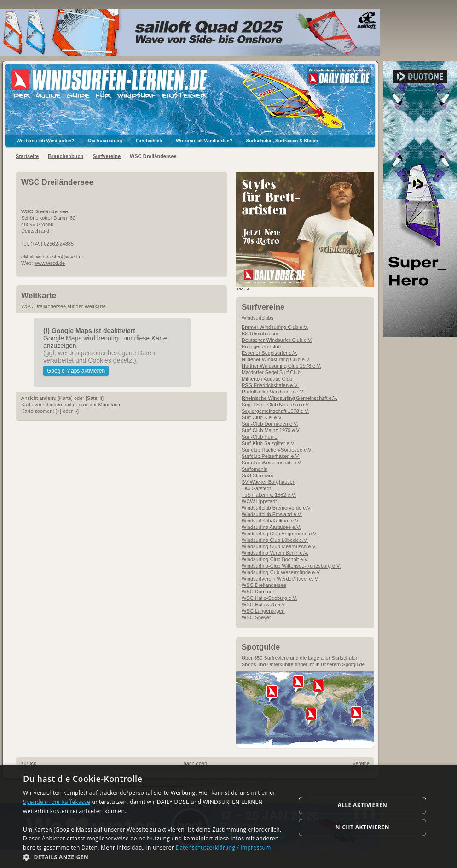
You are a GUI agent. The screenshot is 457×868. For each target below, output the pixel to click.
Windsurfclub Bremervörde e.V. (277, 508)
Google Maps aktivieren (76, 371)
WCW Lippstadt (259, 501)
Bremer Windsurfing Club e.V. (275, 327)
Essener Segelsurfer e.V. (269, 353)
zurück (29, 763)
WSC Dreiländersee (264, 585)
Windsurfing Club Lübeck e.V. (275, 540)
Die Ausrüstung (105, 141)
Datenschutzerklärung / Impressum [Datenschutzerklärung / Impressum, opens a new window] (223, 847)
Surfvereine (107, 156)
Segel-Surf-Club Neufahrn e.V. (276, 405)
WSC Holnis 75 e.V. (264, 604)
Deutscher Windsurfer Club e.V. (277, 340)
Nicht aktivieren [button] (362, 827)
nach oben (195, 763)
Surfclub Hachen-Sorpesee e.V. (277, 450)
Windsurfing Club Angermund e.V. (280, 534)
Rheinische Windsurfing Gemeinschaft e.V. (289, 398)
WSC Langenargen (263, 611)
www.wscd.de (50, 263)
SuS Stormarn (257, 475)
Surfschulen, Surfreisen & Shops (282, 141)
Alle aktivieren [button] (362, 805)
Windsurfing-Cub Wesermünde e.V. (281, 572)
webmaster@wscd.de (60, 257)
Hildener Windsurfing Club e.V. (276, 359)
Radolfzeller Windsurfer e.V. (273, 392)
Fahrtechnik (149, 141)
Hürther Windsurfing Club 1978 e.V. (281, 366)
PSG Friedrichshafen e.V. (270, 385)
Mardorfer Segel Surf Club (271, 372)
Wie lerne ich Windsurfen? (45, 141)
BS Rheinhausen (261, 334)
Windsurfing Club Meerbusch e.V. (279, 546)
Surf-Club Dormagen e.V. (270, 424)
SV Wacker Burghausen (269, 482)
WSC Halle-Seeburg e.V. (269, 598)
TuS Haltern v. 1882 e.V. (269, 495)
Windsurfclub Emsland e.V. (272, 514)
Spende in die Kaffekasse (57, 802)
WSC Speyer (256, 617)
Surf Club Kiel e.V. (262, 417)
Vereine (361, 763)
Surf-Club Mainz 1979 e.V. (271, 430)
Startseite (27, 156)
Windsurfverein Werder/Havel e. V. (280, 579)
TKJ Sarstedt (256, 488)
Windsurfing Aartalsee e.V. (271, 527)
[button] (155, 857)
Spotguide (353, 664)
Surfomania (255, 469)
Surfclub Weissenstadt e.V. (272, 463)
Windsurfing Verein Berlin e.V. (275, 553)
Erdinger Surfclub (261, 346)
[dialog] (228, 816)
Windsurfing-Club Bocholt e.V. (275, 559)
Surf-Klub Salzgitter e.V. (268, 443)
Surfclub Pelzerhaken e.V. (271, 456)
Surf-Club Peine (260, 437)
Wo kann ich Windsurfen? (204, 141)
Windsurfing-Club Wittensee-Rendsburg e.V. (291, 566)
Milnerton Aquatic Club (267, 379)
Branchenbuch (66, 156)
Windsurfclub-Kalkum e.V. (271, 521)
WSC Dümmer (258, 592)
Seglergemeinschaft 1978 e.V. (275, 411)
